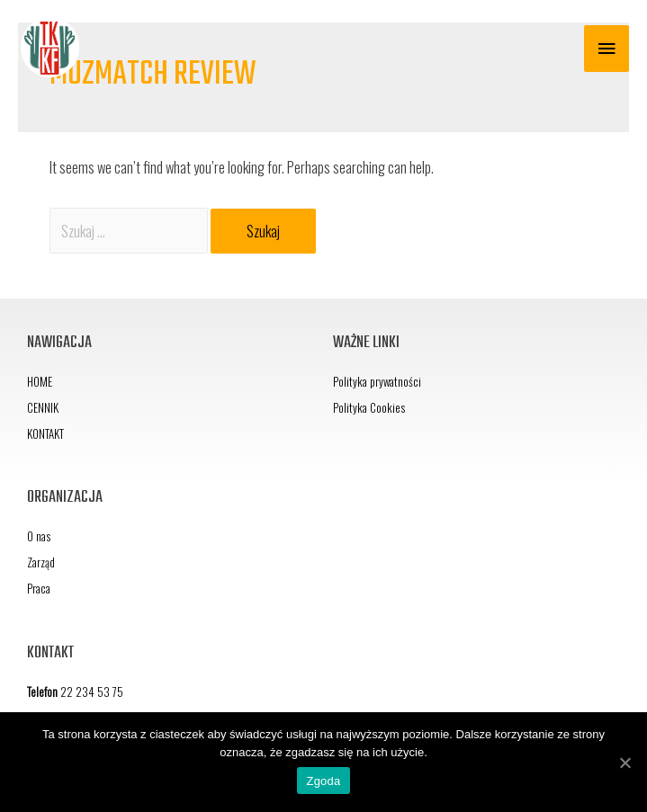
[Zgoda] (625, 763)
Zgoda (323, 781)
